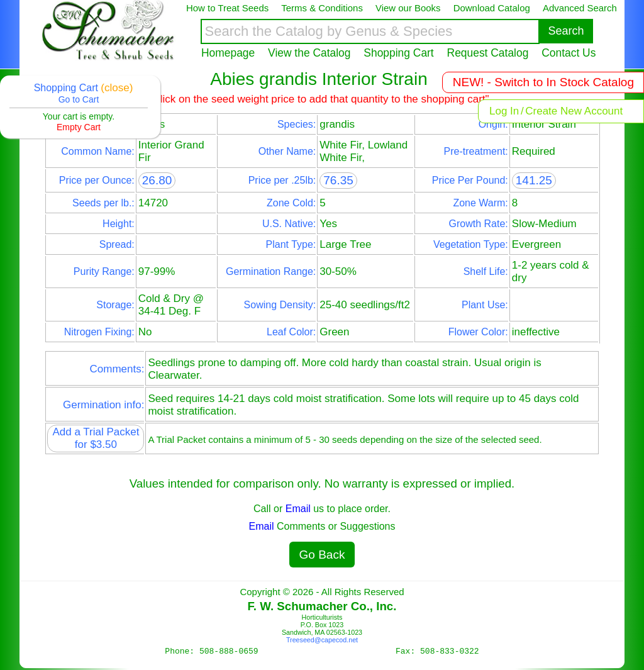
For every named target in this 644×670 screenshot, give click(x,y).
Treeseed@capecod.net (322, 640)
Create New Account (574, 111)
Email (298, 509)
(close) (117, 88)
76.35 (338, 180)
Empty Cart (79, 127)
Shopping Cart (398, 53)
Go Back (322, 555)
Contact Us (569, 53)
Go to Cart (79, 99)
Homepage (228, 53)
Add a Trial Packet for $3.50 (96, 438)
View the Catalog (309, 53)
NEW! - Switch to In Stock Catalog (543, 82)
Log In (504, 111)
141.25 (534, 180)
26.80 (157, 180)
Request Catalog (488, 53)
